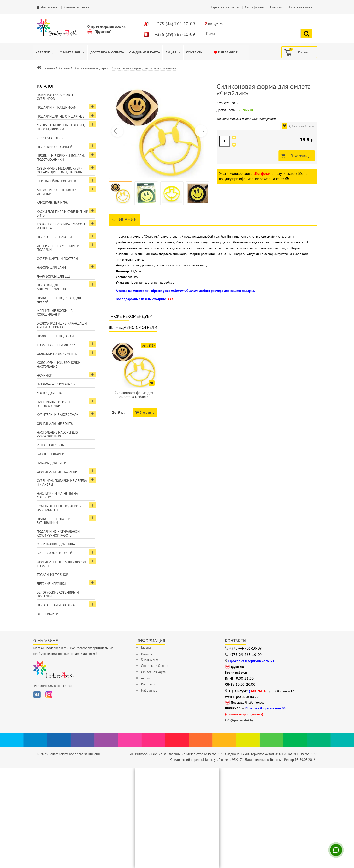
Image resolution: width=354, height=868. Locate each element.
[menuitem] (45, 53)
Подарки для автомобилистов (52, 287)
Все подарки (48, 614)
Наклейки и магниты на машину (58, 495)
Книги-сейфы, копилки (57, 181)
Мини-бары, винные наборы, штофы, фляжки (61, 127)
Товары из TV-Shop (52, 575)
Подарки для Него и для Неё (61, 116)
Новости (276, 7)
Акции (146, 678)
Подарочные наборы (54, 237)
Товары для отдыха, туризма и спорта (61, 226)
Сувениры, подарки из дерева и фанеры (62, 483)
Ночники (45, 375)
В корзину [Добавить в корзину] (299, 156)
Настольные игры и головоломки (53, 404)
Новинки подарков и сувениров (55, 97)
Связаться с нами (77, 7)
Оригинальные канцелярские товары (62, 564)
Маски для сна (49, 393)
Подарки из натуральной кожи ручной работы (58, 533)
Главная (49, 68)
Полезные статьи (300, 7)
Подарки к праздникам (57, 107)
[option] (134, 381)
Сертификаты (255, 7)
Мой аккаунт (50, 7)
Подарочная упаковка (56, 605)
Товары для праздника (56, 345)
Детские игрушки (52, 584)
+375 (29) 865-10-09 (175, 34)
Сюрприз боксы (50, 138)
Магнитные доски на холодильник (55, 313)
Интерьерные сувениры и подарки (58, 248)
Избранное (149, 691)
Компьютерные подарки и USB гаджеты (59, 508)
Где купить (216, 24)
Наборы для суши (52, 463)
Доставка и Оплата (155, 666)
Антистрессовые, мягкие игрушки (58, 192)
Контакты (148, 684)
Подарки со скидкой (55, 147)
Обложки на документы (57, 354)
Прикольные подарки (55, 336)
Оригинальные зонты (55, 424)
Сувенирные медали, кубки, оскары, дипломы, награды (60, 170)
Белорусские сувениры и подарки (58, 594)
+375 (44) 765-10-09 (175, 24)
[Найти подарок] (306, 34)
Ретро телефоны (51, 445)
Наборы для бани (52, 267)
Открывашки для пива (56, 544)
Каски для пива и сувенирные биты (62, 213)
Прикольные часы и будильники (54, 521)
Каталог (64, 68)
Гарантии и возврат (225, 7)
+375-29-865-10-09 (246, 655)
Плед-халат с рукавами (56, 384)
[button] (201, 131)
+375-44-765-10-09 (246, 648)
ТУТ (170, 299)
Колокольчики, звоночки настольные (59, 365)
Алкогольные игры (53, 203)
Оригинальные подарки (91, 68)
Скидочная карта (154, 672)
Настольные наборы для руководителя (58, 434)
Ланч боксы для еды (54, 276)
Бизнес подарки (51, 454)
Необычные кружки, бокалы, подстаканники (61, 158)
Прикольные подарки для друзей (59, 300)
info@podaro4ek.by (239, 720)
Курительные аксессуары (58, 415)
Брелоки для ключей (55, 553)
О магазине (150, 659)
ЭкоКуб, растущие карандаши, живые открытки (62, 325)
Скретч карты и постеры (58, 259)
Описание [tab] (125, 219)
